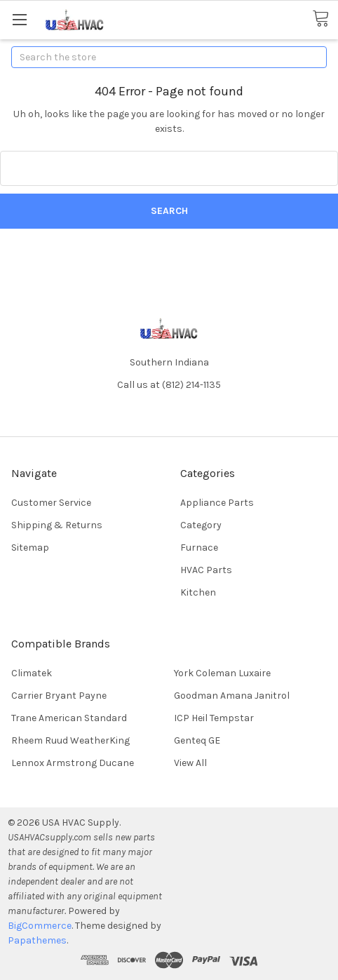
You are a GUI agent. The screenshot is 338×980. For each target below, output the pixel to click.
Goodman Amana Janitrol (232, 696)
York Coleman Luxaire (222, 673)
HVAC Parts (206, 570)
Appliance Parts (217, 503)
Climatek (32, 673)
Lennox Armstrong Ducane (73, 763)
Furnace (199, 548)
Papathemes (37, 940)
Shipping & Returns (57, 525)
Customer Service (51, 503)
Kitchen (198, 592)
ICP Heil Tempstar (214, 718)
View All (190, 763)
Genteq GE (197, 740)
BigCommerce (40, 926)
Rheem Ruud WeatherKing (70, 740)
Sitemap (30, 548)
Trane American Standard (69, 718)
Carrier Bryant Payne (59, 696)
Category (201, 525)
